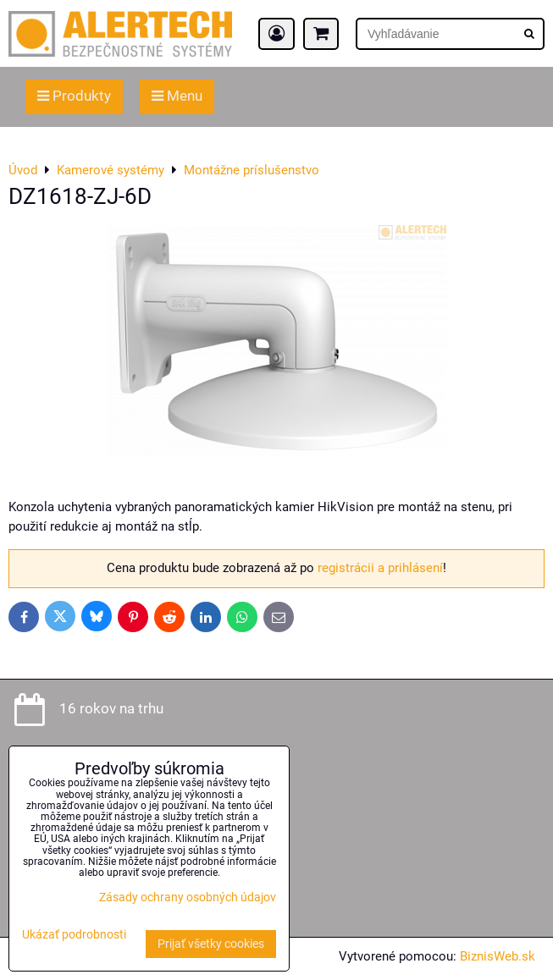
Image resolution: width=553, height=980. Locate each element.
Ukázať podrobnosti (74, 935)
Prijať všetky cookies (211, 944)
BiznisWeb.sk (498, 956)
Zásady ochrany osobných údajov (188, 897)
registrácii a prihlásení (380, 568)
